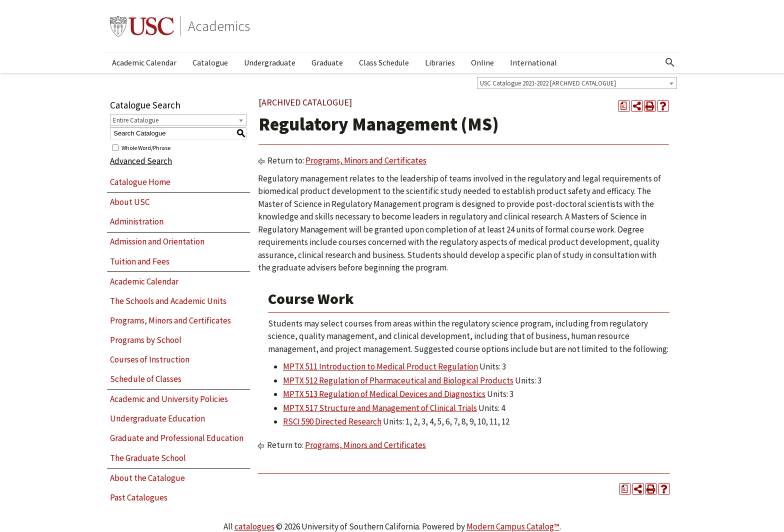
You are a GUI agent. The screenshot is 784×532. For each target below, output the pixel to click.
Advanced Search (141, 161)
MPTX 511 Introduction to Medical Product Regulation (380, 366)
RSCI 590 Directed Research (332, 421)
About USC (130, 202)
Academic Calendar (144, 62)
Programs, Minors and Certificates (170, 320)
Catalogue (210, 62)
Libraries (440, 62)
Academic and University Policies (169, 399)
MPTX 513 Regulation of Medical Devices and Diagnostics (384, 394)
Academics (219, 26)
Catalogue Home (140, 182)
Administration (137, 221)
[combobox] (577, 83)
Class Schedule (384, 62)
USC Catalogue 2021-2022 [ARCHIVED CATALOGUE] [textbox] (548, 83)
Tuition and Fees (140, 261)
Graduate (327, 62)
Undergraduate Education (157, 418)
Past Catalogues (139, 497)
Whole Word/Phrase (146, 147)
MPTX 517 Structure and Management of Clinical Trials (380, 408)
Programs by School (146, 340)
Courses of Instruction (150, 359)
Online (482, 62)
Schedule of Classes (146, 379)
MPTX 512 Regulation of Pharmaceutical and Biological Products (398, 380)
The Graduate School (148, 458)
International (533, 62)
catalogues (254, 526)
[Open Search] (670, 62)
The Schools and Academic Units (168, 301)
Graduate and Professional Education (177, 438)
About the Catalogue (147, 478)
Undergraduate (270, 62)
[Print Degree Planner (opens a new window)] (624, 106)
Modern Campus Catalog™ (513, 526)
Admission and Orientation (157, 241)
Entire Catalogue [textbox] (136, 120)
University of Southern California (142, 26)
